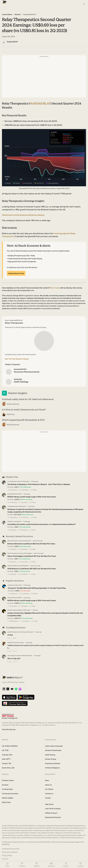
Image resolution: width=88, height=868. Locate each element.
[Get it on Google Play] (26, 697)
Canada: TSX (7, 763)
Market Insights (8, 798)
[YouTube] (12, 689)
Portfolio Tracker (8, 780)
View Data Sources (9, 729)
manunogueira (12, 656)
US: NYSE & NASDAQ (10, 746)
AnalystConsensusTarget (15, 610)
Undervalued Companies (54, 746)
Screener (5, 785)
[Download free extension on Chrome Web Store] (15, 704)
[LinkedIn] (4, 689)
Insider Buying (50, 755)
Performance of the (23, 215)
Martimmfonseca (13, 541)
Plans (47, 780)
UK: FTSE (5, 750)
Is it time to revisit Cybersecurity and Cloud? (24, 410)
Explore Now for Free (16, 273)
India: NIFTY (6, 759)
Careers (48, 798)
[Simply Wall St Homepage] (4, 1)
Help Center (49, 804)
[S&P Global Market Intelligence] (10, 717)
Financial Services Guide (11, 849)
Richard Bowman (13, 404)
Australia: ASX (7, 755)
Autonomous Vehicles (53, 763)
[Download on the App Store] (9, 697)
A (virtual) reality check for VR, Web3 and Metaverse (28, 399)
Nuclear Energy (51, 759)
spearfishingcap (12, 632)
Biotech (18, 14)
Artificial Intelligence (52, 768)
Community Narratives (10, 794)
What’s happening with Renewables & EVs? (23, 420)
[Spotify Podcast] (16, 689)
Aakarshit (10, 643)
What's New (6, 802)
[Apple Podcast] (20, 689)
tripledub (11, 585)
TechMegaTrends (13, 506)
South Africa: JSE (8, 768)
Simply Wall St (12, 42)
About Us (48, 785)
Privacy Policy (7, 856)
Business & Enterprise (53, 817)
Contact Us (49, 794)
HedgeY (10, 522)
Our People (49, 789)
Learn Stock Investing (53, 809)
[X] (8, 689)
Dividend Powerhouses (53, 750)
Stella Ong (11, 414)
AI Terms (5, 859)
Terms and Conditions (10, 852)
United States (7, 14)
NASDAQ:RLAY (40, 103)
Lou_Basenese (12, 481)
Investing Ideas (7, 789)
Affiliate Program (51, 813)
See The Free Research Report (17, 359)
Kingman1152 (11, 494)
